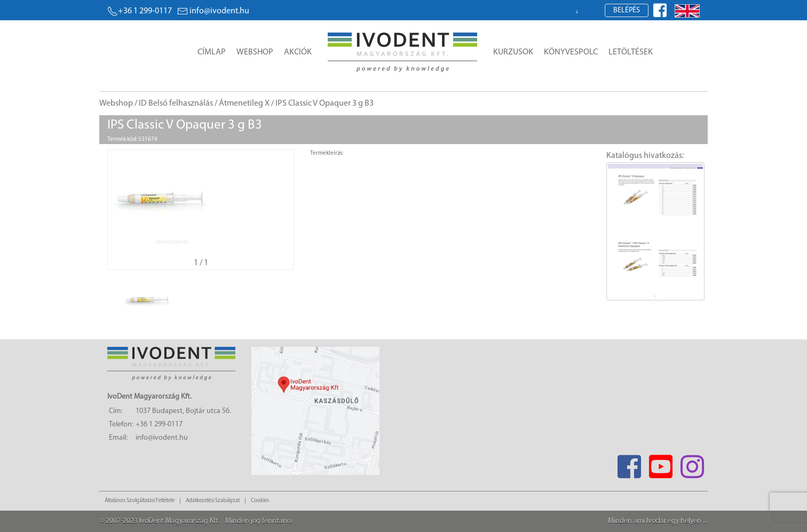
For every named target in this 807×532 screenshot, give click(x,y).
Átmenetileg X (244, 104)
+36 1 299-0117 (140, 11)
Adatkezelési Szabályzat (213, 501)
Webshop (255, 52)
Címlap (212, 52)
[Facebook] (629, 463)
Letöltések (631, 52)
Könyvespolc (571, 52)
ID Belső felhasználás (176, 104)
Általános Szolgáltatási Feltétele (140, 501)
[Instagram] (692, 463)
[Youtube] (660, 463)
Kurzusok (513, 52)
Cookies (260, 501)
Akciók (298, 52)
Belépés (627, 10)
